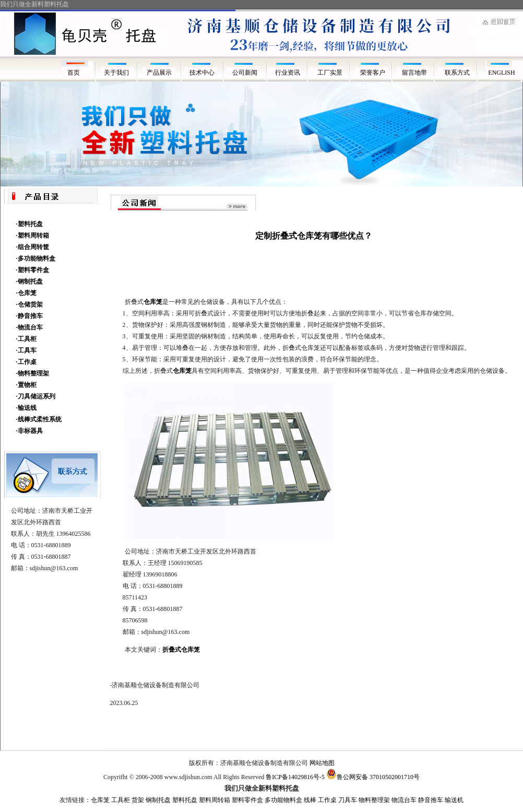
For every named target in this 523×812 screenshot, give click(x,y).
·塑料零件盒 (33, 270)
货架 (138, 800)
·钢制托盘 (29, 281)
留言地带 (416, 73)
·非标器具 (29, 431)
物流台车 (404, 800)
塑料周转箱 (215, 800)
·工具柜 (26, 339)
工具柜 (121, 800)
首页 (74, 73)
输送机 (454, 800)
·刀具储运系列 (36, 396)
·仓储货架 (29, 304)
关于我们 (116, 73)
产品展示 (159, 73)
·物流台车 (29, 327)
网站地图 (322, 763)
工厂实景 (331, 73)
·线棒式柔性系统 (39, 419)
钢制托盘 (158, 800)
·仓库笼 (26, 293)
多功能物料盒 (283, 800)
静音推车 (431, 800)
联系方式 (459, 73)
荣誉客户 (373, 73)
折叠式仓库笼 (181, 650)
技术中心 (202, 73)
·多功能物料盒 (36, 258)
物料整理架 (374, 800)
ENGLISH (501, 73)
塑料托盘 (185, 800)
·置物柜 (26, 385)
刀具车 (348, 800)
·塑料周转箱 (33, 236)
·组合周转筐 (33, 247)
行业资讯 (288, 73)
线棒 (310, 800)
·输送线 (26, 408)
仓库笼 (100, 800)
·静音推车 (29, 316)
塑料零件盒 (247, 800)
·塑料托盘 (29, 224)
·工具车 (26, 350)
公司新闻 (245, 73)
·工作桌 (26, 362)
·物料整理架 (33, 373)
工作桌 (327, 800)
